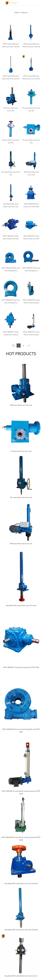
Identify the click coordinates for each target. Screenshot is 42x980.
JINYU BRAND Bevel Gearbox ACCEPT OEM (31, 205)
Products (24, 12)
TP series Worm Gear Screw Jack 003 (31, 109)
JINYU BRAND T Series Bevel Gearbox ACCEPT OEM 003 (11, 238)
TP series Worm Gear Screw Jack (31, 141)
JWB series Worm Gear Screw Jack (11, 109)
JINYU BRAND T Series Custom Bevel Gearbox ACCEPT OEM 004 (11, 334)
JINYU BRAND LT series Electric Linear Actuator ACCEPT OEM (31, 334)
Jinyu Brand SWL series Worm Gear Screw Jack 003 (21, 930)
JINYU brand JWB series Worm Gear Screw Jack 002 (31, 77)
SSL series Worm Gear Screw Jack (11, 173)
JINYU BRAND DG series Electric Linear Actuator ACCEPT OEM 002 (31, 302)
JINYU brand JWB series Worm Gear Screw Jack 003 (11, 77)
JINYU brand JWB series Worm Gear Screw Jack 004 (31, 45)
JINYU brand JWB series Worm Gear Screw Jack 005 (11, 45)
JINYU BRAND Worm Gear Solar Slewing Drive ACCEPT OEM (11, 270)
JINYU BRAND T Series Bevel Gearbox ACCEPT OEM (31, 238)
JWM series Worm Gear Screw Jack (31, 173)
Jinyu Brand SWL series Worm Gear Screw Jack (11, 205)
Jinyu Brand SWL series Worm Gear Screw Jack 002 (21, 884)
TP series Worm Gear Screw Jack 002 (11, 141)
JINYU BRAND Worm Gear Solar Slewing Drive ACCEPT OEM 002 (11, 302)
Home (17, 12)
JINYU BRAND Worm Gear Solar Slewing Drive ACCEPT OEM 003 (31, 270)
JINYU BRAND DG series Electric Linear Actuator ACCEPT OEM (21, 839)
